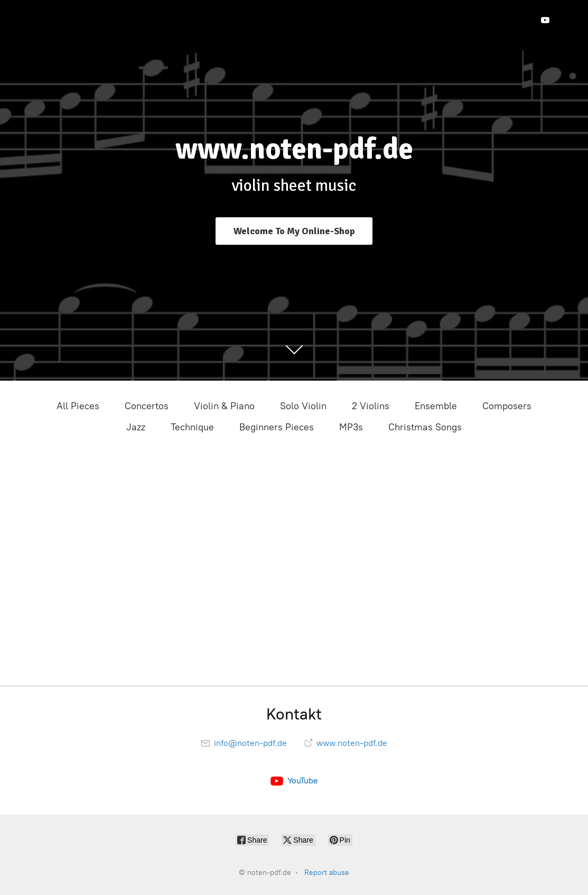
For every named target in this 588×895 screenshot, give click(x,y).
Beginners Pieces (277, 427)
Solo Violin (303, 406)
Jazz (136, 427)
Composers (507, 406)
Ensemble (436, 406)
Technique (192, 427)
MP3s (351, 427)
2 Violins (371, 406)
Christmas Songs (425, 427)
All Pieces (78, 406)
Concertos (147, 406)
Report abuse (327, 873)
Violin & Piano (224, 406)
